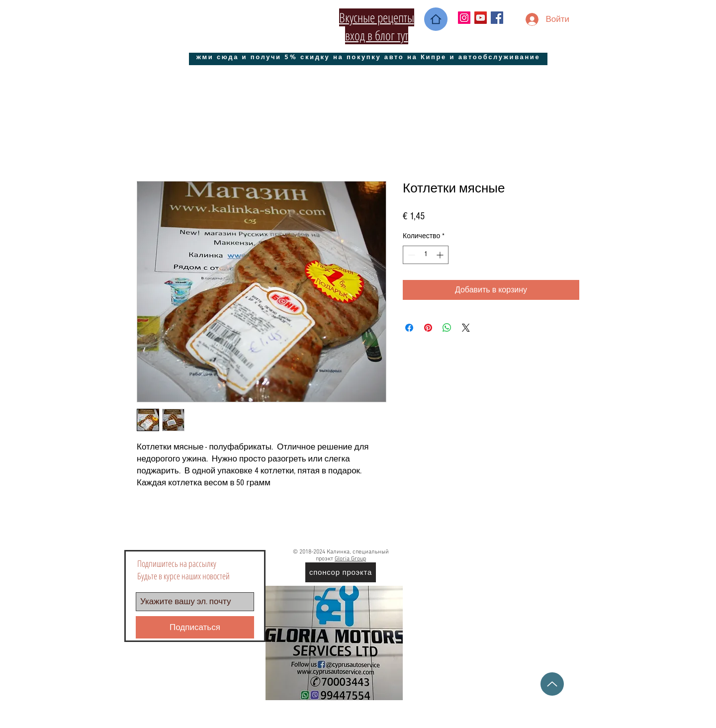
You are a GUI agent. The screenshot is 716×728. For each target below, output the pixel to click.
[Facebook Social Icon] (497, 18)
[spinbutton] (426, 255)
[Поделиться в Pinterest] (428, 328)
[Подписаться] (195, 627)
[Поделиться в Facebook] (409, 328)
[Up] (552, 684)
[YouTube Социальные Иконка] (481, 18)
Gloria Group (350, 559)
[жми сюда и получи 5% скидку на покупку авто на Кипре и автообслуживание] (368, 56)
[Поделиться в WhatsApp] (447, 328)
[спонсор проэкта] (341, 572)
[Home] (436, 19)
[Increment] (441, 255)
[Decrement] (410, 255)
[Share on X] (466, 328)
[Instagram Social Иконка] (464, 18)
